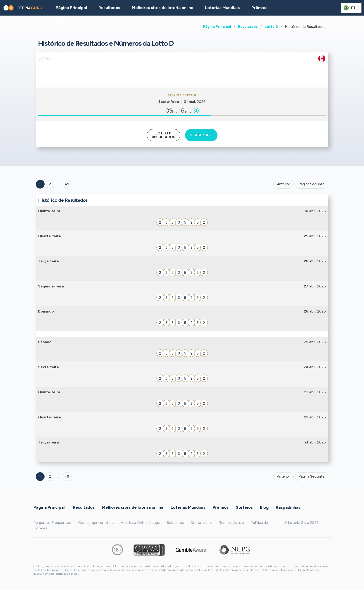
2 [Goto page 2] (50, 184)
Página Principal (217, 27)
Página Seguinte (312, 184)
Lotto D (271, 27)
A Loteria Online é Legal (141, 523)
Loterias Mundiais (222, 8)
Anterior (283, 184)
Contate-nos (201, 523)
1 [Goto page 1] (40, 184)
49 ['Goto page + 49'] (67, 184)
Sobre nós (175, 523)
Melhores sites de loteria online (163, 8)
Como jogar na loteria (96, 523)
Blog (264, 507)
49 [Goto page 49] (67, 476)
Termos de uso (232, 523)
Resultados (248, 27)
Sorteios (244, 507)
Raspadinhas (288, 507)
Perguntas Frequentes (52, 523)
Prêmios (259, 8)
